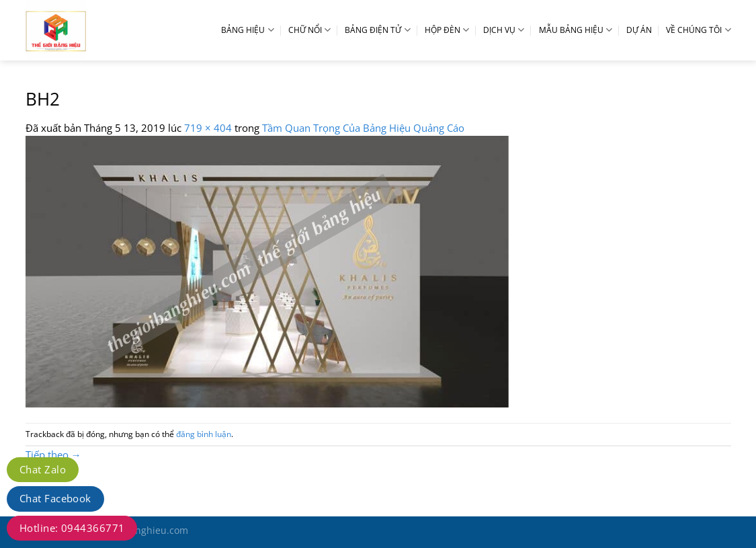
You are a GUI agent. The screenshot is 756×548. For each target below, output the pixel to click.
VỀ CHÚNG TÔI (698, 30)
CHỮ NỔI (309, 30)
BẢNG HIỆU (247, 30)
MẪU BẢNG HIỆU (576, 30)
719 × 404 (208, 128)
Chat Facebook (55, 498)
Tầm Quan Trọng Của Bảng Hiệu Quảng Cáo (363, 128)
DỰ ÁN (639, 30)
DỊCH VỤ (504, 30)
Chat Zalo (43, 469)
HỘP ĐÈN (447, 30)
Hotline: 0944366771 (72, 528)
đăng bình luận (204, 434)
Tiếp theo (53, 455)
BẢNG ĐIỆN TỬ (377, 30)
